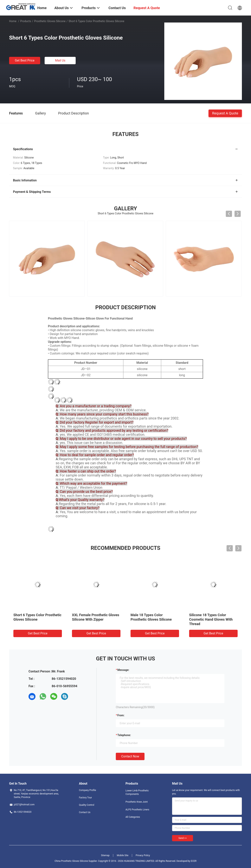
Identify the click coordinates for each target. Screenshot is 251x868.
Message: (123, 670)
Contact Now (130, 756)
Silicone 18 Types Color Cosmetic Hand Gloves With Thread (211, 619)
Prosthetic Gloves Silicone (50, 21)
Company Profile (87, 790)
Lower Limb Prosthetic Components (137, 792)
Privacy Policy (143, 855)
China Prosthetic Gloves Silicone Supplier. (76, 861)
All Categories (133, 817)
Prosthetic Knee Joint (137, 802)
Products (26, 21)
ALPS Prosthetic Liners (137, 810)
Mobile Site (123, 855)
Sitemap (105, 855)
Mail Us (60, 60)
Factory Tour (85, 798)
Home (13, 21)
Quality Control (87, 805)
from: (121, 715)
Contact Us (85, 812)
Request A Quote (225, 113)
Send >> (183, 838)
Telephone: (124, 735)
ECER (194, 861)
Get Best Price (25, 60)
